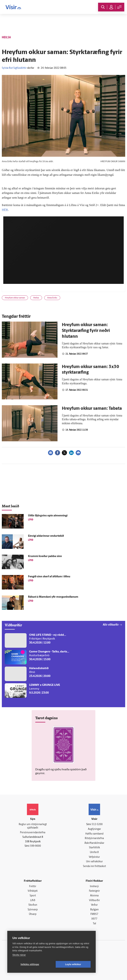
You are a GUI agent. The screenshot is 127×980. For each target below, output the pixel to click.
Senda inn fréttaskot (94, 866)
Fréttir (33, 886)
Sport (33, 896)
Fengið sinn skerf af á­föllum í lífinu (49, 577)
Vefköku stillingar (30, 964)
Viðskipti (33, 891)
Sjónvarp (33, 910)
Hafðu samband (94, 834)
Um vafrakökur (94, 862)
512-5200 (97, 824)
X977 (94, 919)
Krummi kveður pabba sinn (45, 556)
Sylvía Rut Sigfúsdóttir (14, 68)
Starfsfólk (94, 848)
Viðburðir (94, 900)
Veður (94, 905)
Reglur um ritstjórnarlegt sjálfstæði (33, 826)
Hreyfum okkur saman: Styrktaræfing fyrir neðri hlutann (86, 331)
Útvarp (33, 914)
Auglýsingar (94, 829)
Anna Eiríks (52, 298)
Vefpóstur (94, 857)
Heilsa (36, 298)
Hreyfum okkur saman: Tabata (92, 409)
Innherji (94, 886)
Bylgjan (94, 910)
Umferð (94, 852)
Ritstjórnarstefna (94, 838)
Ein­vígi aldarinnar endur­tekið (46, 536)
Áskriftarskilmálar (94, 843)
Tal (94, 924)
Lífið (33, 900)
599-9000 (35, 846)
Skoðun (33, 905)
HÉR (5, 210)
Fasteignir (94, 891)
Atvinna (94, 896)
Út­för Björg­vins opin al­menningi (48, 516)
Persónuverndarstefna (33, 833)
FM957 (94, 914)
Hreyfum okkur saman (15, 298)
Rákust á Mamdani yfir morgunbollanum (53, 597)
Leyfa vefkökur (73, 964)
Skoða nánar (19, 955)
